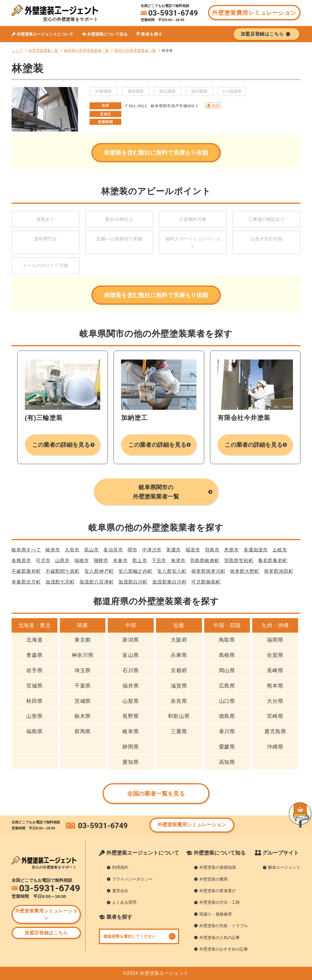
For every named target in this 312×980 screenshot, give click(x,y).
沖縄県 (275, 747)
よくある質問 (124, 902)
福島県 (35, 731)
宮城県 (35, 686)
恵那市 (232, 550)
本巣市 (120, 561)
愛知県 (131, 762)
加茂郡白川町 (133, 582)
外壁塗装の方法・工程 (220, 902)
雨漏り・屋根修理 (216, 914)
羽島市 (212, 550)
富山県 (131, 655)
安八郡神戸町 (99, 571)
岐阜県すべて (26, 550)
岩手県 (35, 670)
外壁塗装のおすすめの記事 (224, 949)
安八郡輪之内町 (136, 571)
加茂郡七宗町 (60, 582)
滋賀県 (179, 686)
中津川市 (152, 550)
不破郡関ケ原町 (63, 571)
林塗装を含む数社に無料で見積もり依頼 (156, 153)
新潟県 (131, 640)
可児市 (43, 561)
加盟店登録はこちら (46, 933)
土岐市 (280, 550)
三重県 (179, 731)
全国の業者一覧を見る (156, 794)
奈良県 (179, 701)
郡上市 (140, 561)
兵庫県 (179, 655)
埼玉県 (83, 670)
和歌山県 (179, 716)
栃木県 (83, 716)
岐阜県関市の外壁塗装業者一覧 (156, 492)
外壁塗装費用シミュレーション (254, 13)
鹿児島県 (275, 731)
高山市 (91, 550)
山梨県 (131, 701)
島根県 (227, 655)
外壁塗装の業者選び (218, 891)
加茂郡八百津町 (97, 582)
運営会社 (120, 891)
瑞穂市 (82, 561)
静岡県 (131, 747)
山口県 (227, 701)
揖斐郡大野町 (245, 571)
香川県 (227, 731)
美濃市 (173, 550)
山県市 (63, 561)
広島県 (227, 686)
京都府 (179, 670)
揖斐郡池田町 (279, 571)
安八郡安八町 (172, 571)
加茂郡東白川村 (169, 582)
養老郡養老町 (273, 561)
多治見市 (113, 550)
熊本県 (275, 686)
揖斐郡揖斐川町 (208, 571)
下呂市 (159, 561)
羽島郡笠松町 (239, 561)
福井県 (131, 686)
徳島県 (227, 716)
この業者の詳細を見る (61, 445)
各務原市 (21, 561)
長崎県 (275, 670)
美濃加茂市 (256, 550)
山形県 (35, 716)
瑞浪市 (193, 550)
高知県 (227, 762)
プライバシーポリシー (132, 879)
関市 (133, 550)
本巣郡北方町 (26, 582)
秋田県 (35, 701)
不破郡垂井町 (26, 571)
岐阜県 (131, 731)
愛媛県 (227, 747)
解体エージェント (284, 867)
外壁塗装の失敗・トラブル (224, 926)
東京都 (83, 640)
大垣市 (72, 550)
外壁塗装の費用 (213, 879)
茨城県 (83, 701)
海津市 (178, 561)
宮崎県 (275, 716)
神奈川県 (83, 655)
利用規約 (120, 867)
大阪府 (179, 640)
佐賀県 (275, 655)
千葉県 (83, 686)
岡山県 (227, 670)
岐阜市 (53, 550)
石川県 (131, 670)
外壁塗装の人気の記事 (220, 938)
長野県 (131, 716)
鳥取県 (227, 640)
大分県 (275, 701)
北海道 (35, 640)
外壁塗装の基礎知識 (218, 867)
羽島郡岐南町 (205, 561)
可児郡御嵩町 (206, 582)
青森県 (35, 655)
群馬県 (83, 731)
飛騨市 (101, 561)
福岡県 (275, 640)
